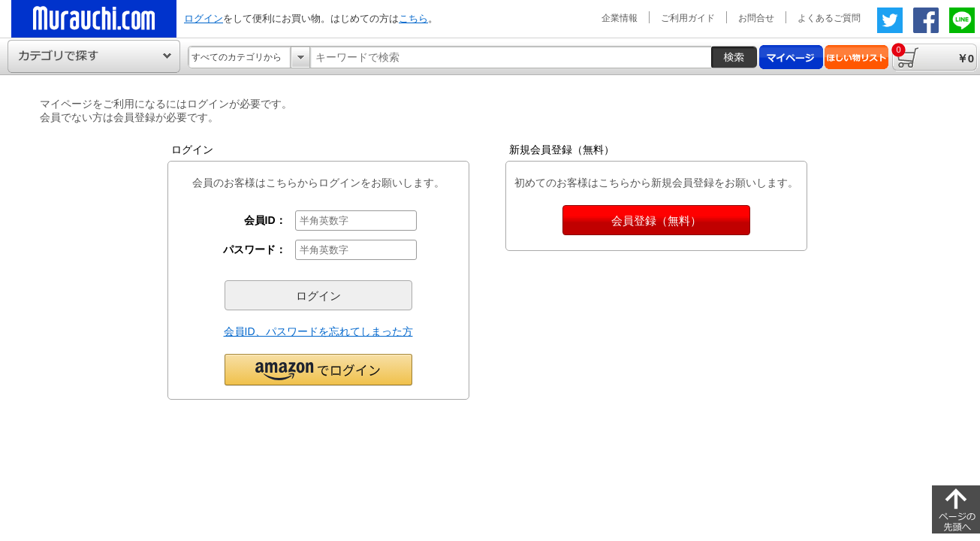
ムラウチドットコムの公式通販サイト (94, 19)
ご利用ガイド (688, 18)
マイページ (791, 57)
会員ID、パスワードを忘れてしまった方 (318, 331)
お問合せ (756, 18)
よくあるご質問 (829, 18)
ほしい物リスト (856, 57)
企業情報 (620, 18)
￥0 (933, 54)
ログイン (204, 18)
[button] (318, 369)
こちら (413, 18)
